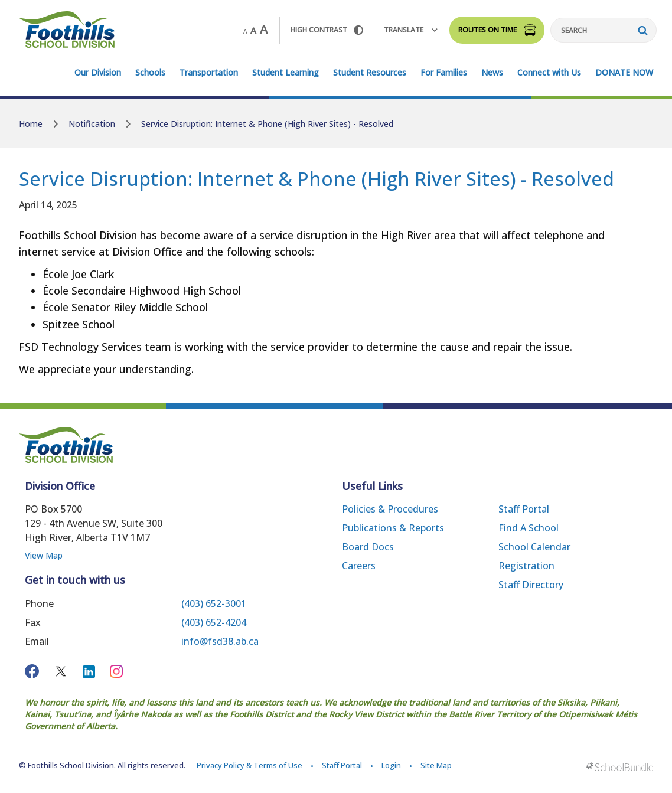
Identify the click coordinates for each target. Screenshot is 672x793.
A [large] (264, 30)
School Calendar (534, 547)
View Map (44, 555)
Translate (411, 30)
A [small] (245, 31)
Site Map (436, 765)
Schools (150, 72)
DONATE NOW (624, 72)
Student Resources (370, 72)
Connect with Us (549, 72)
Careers (359, 566)
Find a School (529, 528)
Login (391, 765)
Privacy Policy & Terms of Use (249, 765)
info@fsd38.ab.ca (220, 641)
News (492, 72)
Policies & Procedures (390, 509)
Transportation (209, 72)
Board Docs (368, 547)
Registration (526, 566)
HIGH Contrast (327, 30)
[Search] (604, 30)
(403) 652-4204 (214, 622)
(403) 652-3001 (214, 603)
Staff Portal (524, 509)
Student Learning (286, 72)
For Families (444, 72)
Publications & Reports (393, 528)
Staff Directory (531, 585)
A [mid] (253, 30)
